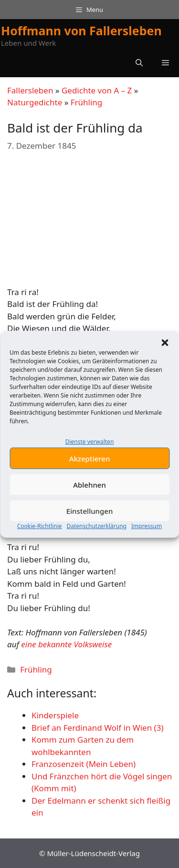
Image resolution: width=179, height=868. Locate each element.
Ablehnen (89, 500)
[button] (165, 358)
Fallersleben (30, 90)
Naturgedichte (35, 102)
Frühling (87, 102)
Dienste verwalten (90, 457)
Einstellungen (90, 526)
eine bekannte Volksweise (66, 644)
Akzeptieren (90, 474)
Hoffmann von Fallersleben (81, 31)
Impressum (147, 541)
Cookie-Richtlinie (40, 541)
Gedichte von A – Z (97, 90)
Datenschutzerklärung (97, 541)
